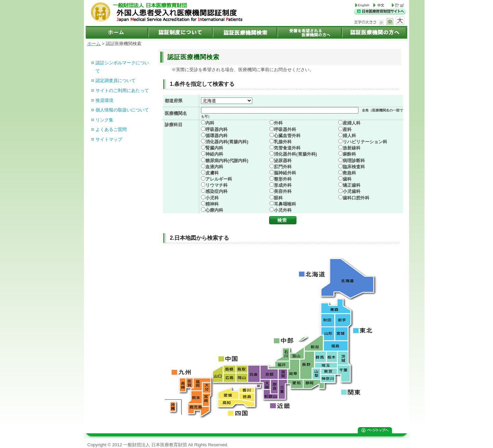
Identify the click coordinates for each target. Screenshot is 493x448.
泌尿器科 (283, 161)
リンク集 (104, 120)
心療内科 (214, 210)
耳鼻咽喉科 (285, 204)
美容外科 (283, 191)
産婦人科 (352, 123)
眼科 (278, 198)
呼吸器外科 (285, 129)
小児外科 (283, 210)
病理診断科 (354, 161)
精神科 (212, 204)
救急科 (349, 173)
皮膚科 (212, 173)
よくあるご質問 (111, 129)
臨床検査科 (354, 167)
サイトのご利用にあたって (122, 90)
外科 (278, 123)
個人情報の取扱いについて (122, 110)
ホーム (94, 44)
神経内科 (214, 154)
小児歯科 (352, 191)
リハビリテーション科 (365, 142)
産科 (347, 129)
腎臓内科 (214, 148)
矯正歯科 (352, 185)
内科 (210, 123)
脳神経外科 (285, 173)
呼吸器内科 (217, 129)
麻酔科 (349, 154)
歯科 (347, 179)
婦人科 (349, 136)
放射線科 (352, 148)
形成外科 (283, 185)
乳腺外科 (283, 142)
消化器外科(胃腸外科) (295, 154)
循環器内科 (217, 136)
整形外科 (283, 179)
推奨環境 (104, 100)
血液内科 (214, 167)
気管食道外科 (287, 148)
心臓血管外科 (287, 136)
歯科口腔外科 (356, 198)
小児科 (212, 198)
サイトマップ (109, 139)
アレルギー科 (219, 179)
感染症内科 (217, 191)
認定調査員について (116, 81)
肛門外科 (283, 167)
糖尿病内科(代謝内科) (227, 161)
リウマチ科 (217, 185)
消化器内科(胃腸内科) (227, 142)
